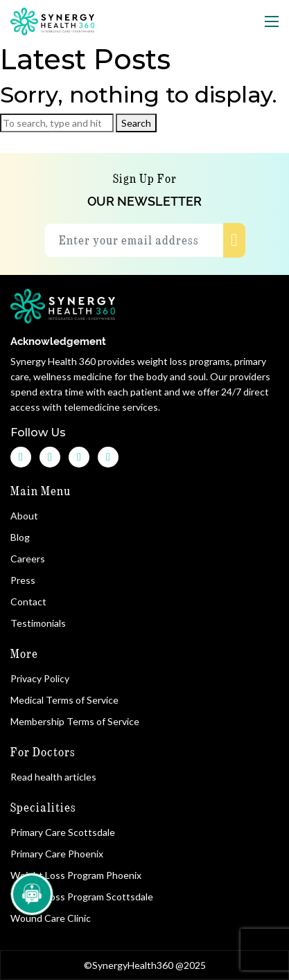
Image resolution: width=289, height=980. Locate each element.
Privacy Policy (40, 678)
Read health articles (53, 777)
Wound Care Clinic (51, 918)
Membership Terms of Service (75, 721)
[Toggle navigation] (272, 21)
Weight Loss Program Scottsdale (82, 897)
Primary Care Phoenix (57, 854)
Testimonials (40, 623)
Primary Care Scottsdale (63, 832)
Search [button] (136, 123)
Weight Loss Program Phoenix (76, 875)
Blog (22, 537)
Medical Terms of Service (64, 700)
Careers (29, 559)
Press (25, 580)
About (26, 516)
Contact (30, 602)
